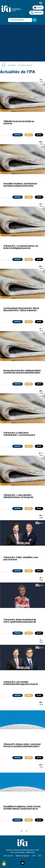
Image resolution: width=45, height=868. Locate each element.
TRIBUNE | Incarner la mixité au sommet (19, 123)
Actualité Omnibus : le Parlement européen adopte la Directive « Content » (20, 185)
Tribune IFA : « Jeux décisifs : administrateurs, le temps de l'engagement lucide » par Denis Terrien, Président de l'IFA (20, 496)
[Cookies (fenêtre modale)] (4, 864)
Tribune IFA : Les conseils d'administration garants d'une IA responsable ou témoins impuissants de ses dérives (22, 683)
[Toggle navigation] (40, 3)
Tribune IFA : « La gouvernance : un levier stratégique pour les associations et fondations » (21, 247)
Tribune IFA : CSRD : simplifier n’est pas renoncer (21, 559)
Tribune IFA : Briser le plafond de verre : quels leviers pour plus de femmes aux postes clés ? (20, 621)
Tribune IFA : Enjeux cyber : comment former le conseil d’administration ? (22, 745)
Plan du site (8, 856)
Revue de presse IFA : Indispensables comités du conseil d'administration (22, 372)
